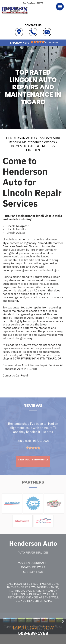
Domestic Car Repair (16, 375)
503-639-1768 (33, 355)
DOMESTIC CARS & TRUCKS (32, 146)
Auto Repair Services (33, 561)
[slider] (38, 42)
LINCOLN (33, 150)
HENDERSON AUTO (20, 138)
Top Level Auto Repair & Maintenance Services (34, 140)
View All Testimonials (33, 468)
